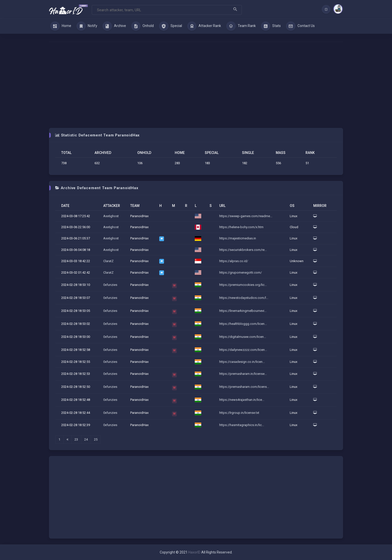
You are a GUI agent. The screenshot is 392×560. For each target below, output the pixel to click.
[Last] (67, 440)
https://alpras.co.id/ (234, 261)
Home (61, 26)
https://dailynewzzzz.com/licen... (243, 350)
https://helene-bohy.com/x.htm (241, 227)
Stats (271, 26)
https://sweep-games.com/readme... (246, 216)
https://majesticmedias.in (238, 238)
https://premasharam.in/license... (243, 374)
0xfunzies (110, 285)
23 (76, 439)
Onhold (143, 26)
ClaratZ (108, 261)
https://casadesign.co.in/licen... (242, 362)
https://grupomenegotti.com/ (240, 273)
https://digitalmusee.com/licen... (243, 337)
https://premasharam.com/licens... (244, 387)
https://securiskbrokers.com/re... (243, 250)
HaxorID (194, 552)
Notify (87, 26)
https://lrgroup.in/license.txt (239, 413)
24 (86, 439)
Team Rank (241, 26)
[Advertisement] (196, 85)
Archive (114, 26)
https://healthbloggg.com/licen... (243, 324)
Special (170, 26)
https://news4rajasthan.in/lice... (242, 400)
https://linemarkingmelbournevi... (243, 311)
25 (96, 439)
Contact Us (300, 26)
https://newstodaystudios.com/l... (244, 298)
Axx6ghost (111, 216)
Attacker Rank (204, 26)
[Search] (167, 10)
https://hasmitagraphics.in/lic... (242, 425)
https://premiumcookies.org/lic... (243, 285)
